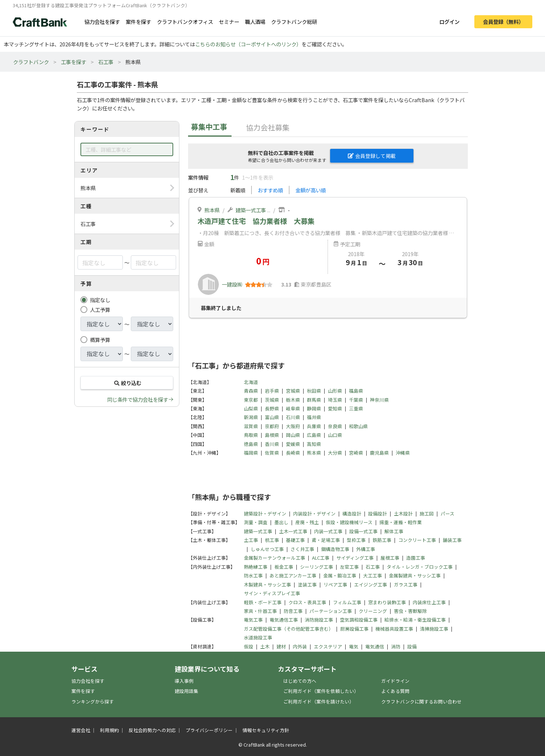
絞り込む (127, 383)
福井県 (314, 417)
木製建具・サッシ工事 (267, 584)
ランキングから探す (93, 701)
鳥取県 (251, 435)
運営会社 (81, 730)
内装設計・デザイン (314, 513)
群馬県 (314, 400)
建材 (281, 646)
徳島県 (251, 444)
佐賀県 (272, 453)
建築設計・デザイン (265, 513)
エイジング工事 (371, 584)
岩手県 (272, 391)
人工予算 (100, 310)
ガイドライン (395, 681)
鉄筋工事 (382, 540)
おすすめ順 (270, 190)
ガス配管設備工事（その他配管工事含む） (289, 629)
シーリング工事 (317, 567)
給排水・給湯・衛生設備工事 (415, 620)
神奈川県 (379, 400)
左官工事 (349, 567)
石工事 (106, 62)
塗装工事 (307, 584)
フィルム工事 (347, 602)
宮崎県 (356, 453)
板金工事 (284, 567)
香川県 (272, 444)
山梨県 (251, 408)
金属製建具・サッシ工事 (415, 575)
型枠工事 (356, 540)
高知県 (314, 444)
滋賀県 (251, 426)
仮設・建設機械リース (349, 522)
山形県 (335, 391)
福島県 (356, 391)
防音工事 (293, 611)
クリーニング (373, 611)
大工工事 (373, 575)
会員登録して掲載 (372, 156)
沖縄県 (403, 453)
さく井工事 (302, 549)
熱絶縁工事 (256, 567)
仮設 (249, 646)
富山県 (272, 417)
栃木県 (293, 400)
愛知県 (335, 408)
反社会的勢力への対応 (152, 730)
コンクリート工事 (417, 540)
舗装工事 (452, 540)
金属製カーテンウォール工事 (274, 558)
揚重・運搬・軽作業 (401, 522)
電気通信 (375, 646)
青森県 (251, 391)
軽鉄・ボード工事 (263, 602)
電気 (354, 646)
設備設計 (378, 513)
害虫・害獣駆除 (410, 611)
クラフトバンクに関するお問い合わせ (421, 701)
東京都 (251, 400)
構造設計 (352, 513)
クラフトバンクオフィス (185, 22)
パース (448, 513)
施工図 (427, 513)
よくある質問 (395, 691)
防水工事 (253, 575)
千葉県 (356, 400)
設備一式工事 (363, 531)
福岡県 (251, 453)
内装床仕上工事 (429, 602)
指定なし (100, 300)
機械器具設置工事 (394, 629)
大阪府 (293, 426)
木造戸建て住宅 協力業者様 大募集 (256, 221)
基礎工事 (295, 540)
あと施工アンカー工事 (293, 575)
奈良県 (335, 426)
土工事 (251, 540)
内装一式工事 (328, 531)
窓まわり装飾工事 (387, 602)
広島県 (314, 435)
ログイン (449, 22)
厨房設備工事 (354, 629)
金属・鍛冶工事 (340, 575)
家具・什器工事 (260, 611)
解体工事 (394, 531)
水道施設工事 (258, 637)
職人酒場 (255, 22)
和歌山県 (358, 426)
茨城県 (272, 400)
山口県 (335, 435)
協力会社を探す (102, 22)
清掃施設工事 (434, 629)
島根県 (272, 435)
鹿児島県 (379, 453)
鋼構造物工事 (335, 549)
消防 (396, 646)
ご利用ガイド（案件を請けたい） (319, 701)
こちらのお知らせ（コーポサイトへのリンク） (248, 44)
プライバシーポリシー (209, 730)
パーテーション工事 (331, 611)
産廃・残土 (307, 522)
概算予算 (100, 340)
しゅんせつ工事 (267, 549)
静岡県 (314, 408)
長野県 (272, 408)
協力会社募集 (268, 127)
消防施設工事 (319, 620)
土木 (265, 646)
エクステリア (328, 646)
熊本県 (212, 210)
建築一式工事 (251, 210)
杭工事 (272, 540)
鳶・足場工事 (326, 540)
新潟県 (251, 417)
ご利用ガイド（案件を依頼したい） (321, 691)
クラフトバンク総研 (294, 22)
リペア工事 (335, 584)
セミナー (229, 22)
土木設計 (403, 513)
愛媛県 (293, 444)
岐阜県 (293, 408)
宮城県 (293, 391)
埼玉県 (335, 400)
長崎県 (293, 453)
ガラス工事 (406, 584)
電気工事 (253, 620)
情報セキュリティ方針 (266, 730)
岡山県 (293, 435)
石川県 (293, 417)
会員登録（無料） (503, 22)
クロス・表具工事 (307, 602)
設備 (412, 646)
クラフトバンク (31, 62)
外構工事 (366, 549)
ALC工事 (321, 558)
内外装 (300, 646)
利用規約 (109, 730)
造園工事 (416, 558)
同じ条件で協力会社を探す (138, 399)
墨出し (281, 522)
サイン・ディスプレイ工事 (272, 593)
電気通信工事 (284, 620)
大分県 (335, 453)
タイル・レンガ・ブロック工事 (420, 567)
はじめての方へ (300, 681)
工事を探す (74, 62)
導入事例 (184, 681)
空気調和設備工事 (359, 620)
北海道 (251, 382)
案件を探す (138, 22)
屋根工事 (390, 558)
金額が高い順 (311, 190)
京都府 (272, 426)
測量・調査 (256, 522)
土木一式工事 (293, 531)
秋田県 (314, 391)
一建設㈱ (232, 284)
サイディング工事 (355, 558)
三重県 (356, 408)
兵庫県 (314, 426)
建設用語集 (186, 691)
